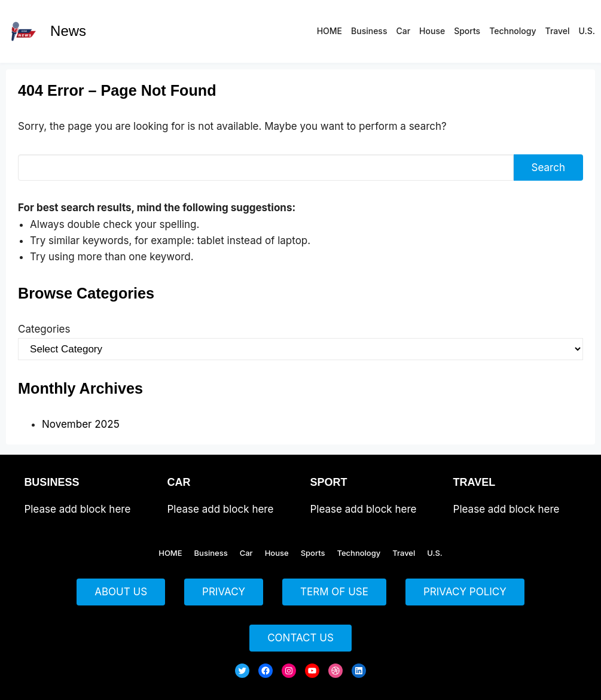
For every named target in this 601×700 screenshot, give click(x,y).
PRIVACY (224, 592)
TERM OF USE (334, 592)
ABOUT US (121, 592)
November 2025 (81, 424)
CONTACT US (300, 638)
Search (548, 168)
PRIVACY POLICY (465, 592)
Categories (44, 329)
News (68, 31)
